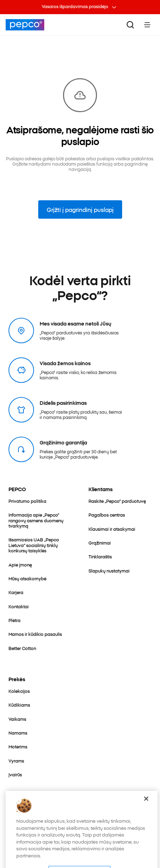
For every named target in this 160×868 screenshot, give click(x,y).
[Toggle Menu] (147, 25)
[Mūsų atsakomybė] (27, 578)
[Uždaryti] (146, 808)
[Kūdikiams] (19, 705)
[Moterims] (18, 746)
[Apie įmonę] (20, 565)
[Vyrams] (16, 761)
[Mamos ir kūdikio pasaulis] (35, 634)
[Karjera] (16, 592)
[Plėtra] (15, 620)
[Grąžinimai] (100, 543)
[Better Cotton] (22, 648)
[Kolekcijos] (19, 691)
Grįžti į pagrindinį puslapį (80, 209)
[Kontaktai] (19, 606)
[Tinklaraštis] (100, 556)
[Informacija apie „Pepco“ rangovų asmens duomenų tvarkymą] (40, 520)
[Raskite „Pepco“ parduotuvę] (117, 501)
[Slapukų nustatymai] (109, 571)
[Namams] (18, 733)
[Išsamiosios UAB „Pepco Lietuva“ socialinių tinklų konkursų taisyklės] (40, 545)
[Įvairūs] (15, 774)
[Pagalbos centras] (107, 515)
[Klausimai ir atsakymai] (112, 529)
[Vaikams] (17, 719)
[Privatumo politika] (27, 501)
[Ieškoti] (130, 25)
